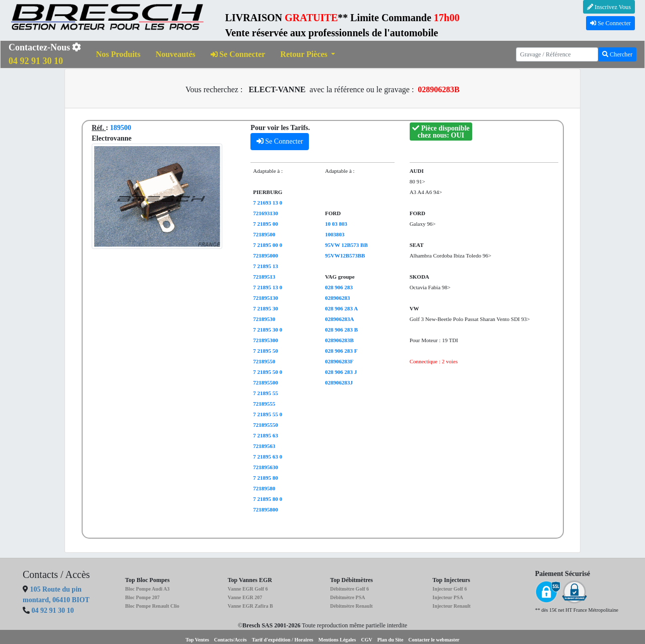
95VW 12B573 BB (346, 245)
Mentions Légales (337, 640)
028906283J (339, 382)
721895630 (266, 467)
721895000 (266, 255)
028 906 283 (339, 287)
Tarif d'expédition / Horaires (283, 640)
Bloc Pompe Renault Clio (152, 606)
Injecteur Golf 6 (449, 589)
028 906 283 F (341, 351)
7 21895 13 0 (268, 287)
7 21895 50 (266, 351)
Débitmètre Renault (351, 606)
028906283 (338, 298)
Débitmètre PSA (348, 597)
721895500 (266, 382)
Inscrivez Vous (609, 7)
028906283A (339, 319)
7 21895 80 (266, 478)
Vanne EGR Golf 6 (248, 589)
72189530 (264, 319)
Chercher (617, 54)
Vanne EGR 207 (245, 597)
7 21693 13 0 (268, 203)
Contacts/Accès (231, 640)
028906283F (339, 361)
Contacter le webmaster (434, 640)
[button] (308, 55)
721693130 (266, 213)
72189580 (264, 488)
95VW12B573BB (345, 255)
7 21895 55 (266, 393)
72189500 (264, 234)
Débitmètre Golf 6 (349, 589)
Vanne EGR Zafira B (250, 606)
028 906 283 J (341, 372)
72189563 (264, 446)
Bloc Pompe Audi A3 (147, 589)
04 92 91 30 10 (53, 610)
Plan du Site (391, 640)
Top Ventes (197, 640)
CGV (366, 640)
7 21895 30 (266, 308)
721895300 (266, 340)
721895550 (266, 425)
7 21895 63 (266, 435)
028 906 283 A (341, 308)
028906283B (339, 340)
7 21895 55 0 (268, 414)
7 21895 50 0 (268, 372)
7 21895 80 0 (268, 499)
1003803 (335, 234)
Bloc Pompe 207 (142, 597)
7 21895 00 (266, 224)
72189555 (264, 404)
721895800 (266, 509)
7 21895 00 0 (268, 245)
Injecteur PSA (448, 597)
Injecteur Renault (451, 606)
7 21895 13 (266, 266)
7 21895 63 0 (268, 457)
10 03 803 (336, 224)
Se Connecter (610, 23)
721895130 (266, 298)
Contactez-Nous (45, 54)
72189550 (264, 361)
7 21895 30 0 (268, 330)
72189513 (264, 277)
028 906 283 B (341, 330)
